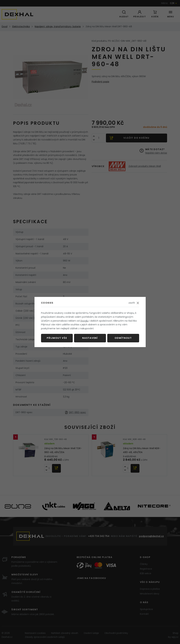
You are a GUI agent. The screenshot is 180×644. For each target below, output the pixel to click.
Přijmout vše (57, 338)
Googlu (84, 321)
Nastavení (90, 338)
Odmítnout (123, 338)
